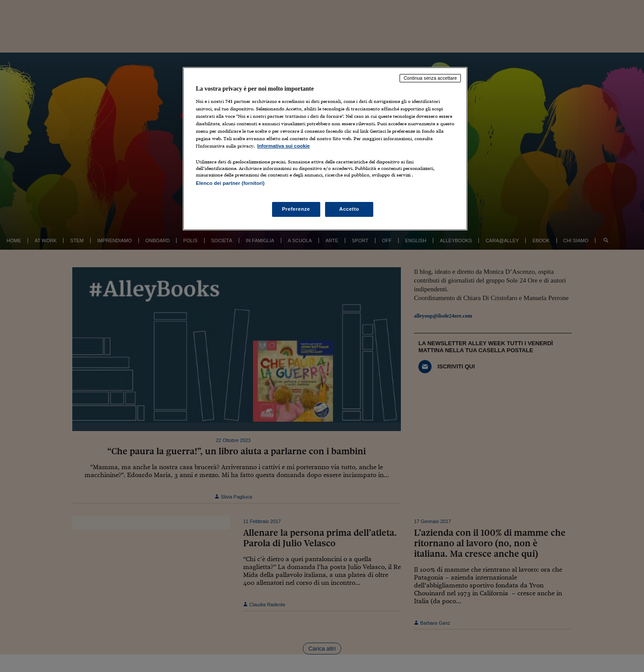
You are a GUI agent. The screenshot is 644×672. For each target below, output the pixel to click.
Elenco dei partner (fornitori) (230, 183)
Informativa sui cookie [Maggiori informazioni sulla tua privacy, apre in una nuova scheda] (283, 146)
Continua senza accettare (430, 78)
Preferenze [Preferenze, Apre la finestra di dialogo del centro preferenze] (296, 209)
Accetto (349, 209)
